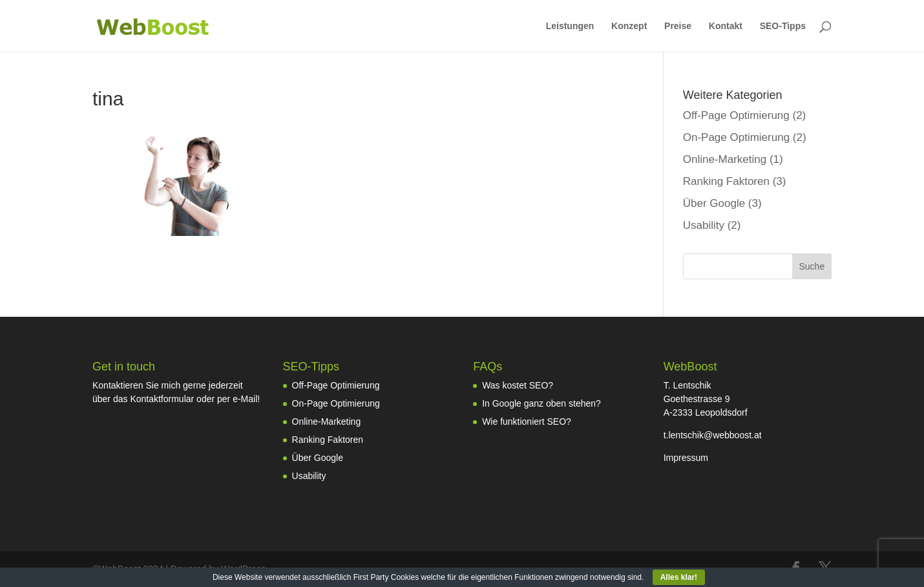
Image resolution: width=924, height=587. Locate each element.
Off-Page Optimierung (736, 115)
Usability (704, 225)
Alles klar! (679, 577)
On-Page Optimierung (736, 137)
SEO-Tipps (783, 26)
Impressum (686, 458)
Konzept (629, 26)
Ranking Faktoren (726, 181)
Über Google (714, 203)
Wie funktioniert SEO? (527, 422)
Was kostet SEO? (518, 385)
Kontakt (726, 26)
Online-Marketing (725, 159)
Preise (678, 26)
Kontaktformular (162, 399)
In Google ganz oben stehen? (541, 403)
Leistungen (570, 26)
